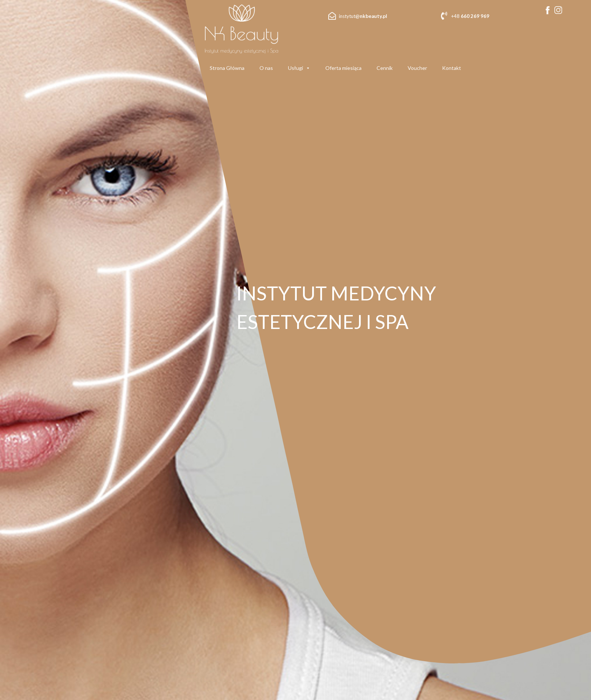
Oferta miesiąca (343, 68)
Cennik (385, 68)
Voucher (417, 68)
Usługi (299, 68)
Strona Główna (227, 68)
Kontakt (452, 68)
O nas (266, 68)
